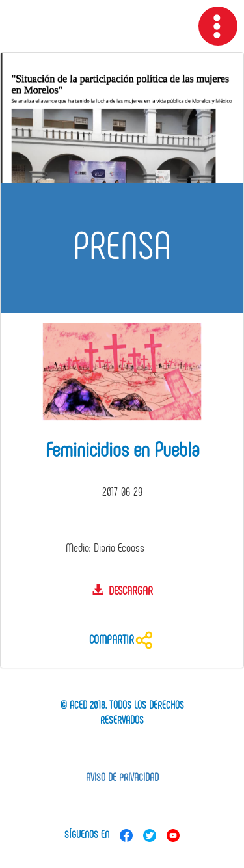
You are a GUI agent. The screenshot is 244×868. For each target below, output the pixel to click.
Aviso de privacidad (122, 777)
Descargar (122, 590)
